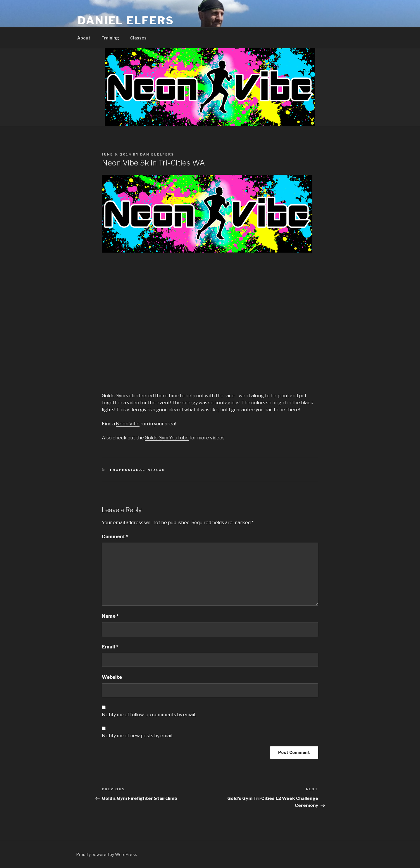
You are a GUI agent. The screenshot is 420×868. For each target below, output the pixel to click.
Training (110, 38)
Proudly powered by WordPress (107, 854)
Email (110, 647)
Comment (115, 537)
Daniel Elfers (126, 20)
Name (110, 616)
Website (112, 677)
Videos (157, 470)
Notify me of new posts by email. (137, 736)
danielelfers (157, 154)
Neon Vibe (128, 424)
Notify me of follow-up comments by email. (149, 715)
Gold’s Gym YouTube (167, 438)
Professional (128, 470)
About (84, 38)
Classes (138, 38)
